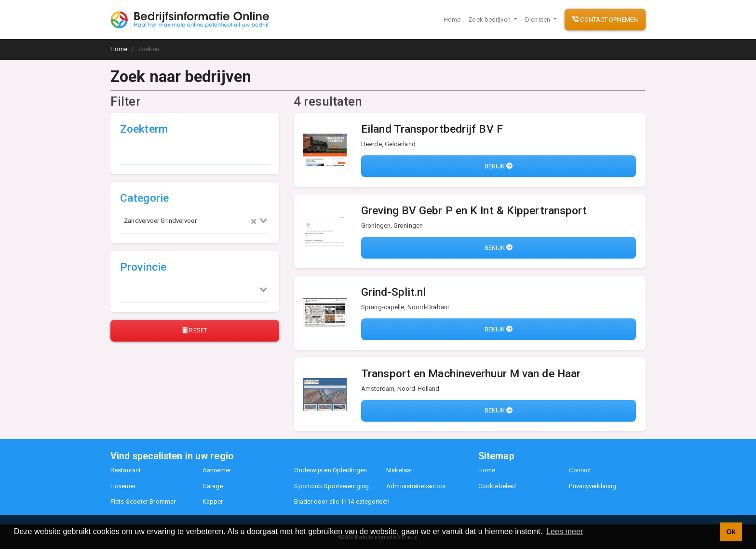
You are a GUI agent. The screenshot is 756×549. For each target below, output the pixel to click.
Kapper (213, 501)
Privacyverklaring (593, 486)
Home (452, 20)
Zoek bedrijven (490, 20)
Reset (195, 330)
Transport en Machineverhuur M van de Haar (471, 374)
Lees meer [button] (565, 531)
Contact (580, 470)
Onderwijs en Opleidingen (330, 470)
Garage (213, 486)
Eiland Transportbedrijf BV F (432, 129)
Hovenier (123, 486)
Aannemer (217, 470)
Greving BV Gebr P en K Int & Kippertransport (474, 211)
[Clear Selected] (254, 221)
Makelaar (399, 470)
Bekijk (499, 166)
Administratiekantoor (416, 486)
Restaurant (126, 470)
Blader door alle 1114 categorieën (342, 501)
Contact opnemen (605, 20)
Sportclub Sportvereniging (331, 486)
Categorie (144, 198)
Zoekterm (144, 129)
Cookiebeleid (497, 486)
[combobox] (195, 221)
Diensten (538, 20)
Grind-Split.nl (393, 292)
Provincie (143, 267)
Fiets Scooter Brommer (143, 501)
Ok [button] (731, 532)
